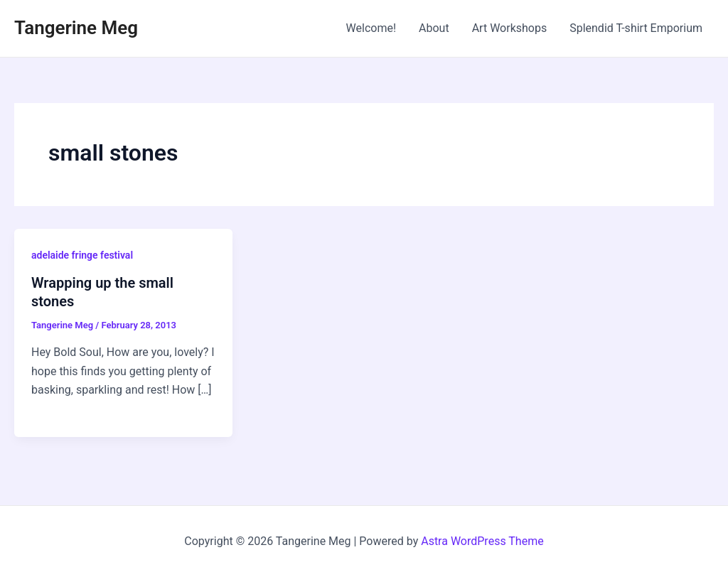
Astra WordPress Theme (482, 541)
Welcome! (371, 28)
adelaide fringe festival (82, 255)
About (434, 28)
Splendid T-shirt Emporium (636, 28)
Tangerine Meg (76, 28)
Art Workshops (510, 28)
